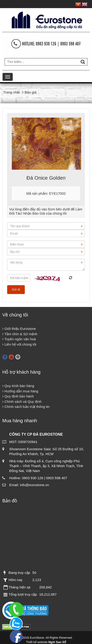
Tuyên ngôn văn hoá (19, 339)
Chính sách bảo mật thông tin (26, 407)
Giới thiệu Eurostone (19, 329)
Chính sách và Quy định (22, 402)
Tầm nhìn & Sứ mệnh (20, 334)
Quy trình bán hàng (18, 386)
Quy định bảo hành (18, 396)
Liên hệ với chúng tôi (19, 344)
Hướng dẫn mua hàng (20, 391)
